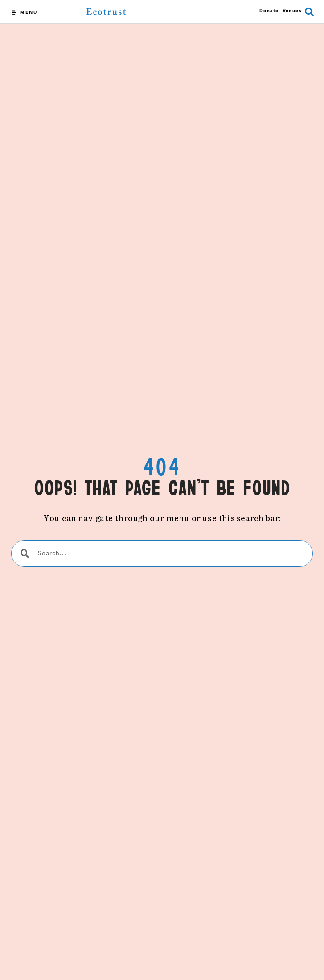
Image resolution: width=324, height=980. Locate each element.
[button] (309, 12)
